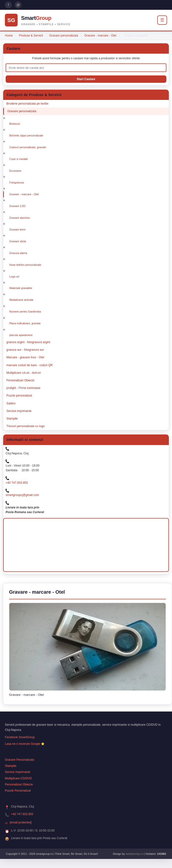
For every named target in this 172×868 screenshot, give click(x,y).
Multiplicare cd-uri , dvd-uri (24, 373)
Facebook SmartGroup (20, 737)
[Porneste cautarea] (86, 79)
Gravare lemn (18, 229)
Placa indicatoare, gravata (25, 323)
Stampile (12, 419)
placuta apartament (21, 335)
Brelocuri (15, 124)
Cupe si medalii (18, 159)
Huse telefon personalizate (25, 265)
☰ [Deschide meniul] (162, 20)
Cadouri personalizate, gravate (28, 147)
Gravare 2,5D (17, 206)
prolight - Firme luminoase (23, 388)
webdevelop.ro (135, 854)
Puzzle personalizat (19, 396)
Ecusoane (15, 171)
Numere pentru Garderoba (25, 312)
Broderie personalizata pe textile (27, 104)
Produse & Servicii (31, 36)
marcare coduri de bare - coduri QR (30, 365)
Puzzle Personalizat (18, 791)
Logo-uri (14, 277)
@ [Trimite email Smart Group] (18, 5)
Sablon (11, 403)
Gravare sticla (18, 241)
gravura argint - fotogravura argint (28, 342)
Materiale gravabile (21, 288)
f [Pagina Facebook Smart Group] (8, 5)
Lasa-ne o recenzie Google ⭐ (25, 744)
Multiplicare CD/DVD (18, 778)
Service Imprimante (18, 772)
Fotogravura (17, 182)
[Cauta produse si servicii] (86, 68)
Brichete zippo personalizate (26, 135)
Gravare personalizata (64, 36)
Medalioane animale (21, 300)
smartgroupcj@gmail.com (22, 495)
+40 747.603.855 (17, 483)
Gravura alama (18, 253)
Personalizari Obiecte (20, 380)
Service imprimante (19, 411)
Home (9, 36)
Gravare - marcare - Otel (100, 36)
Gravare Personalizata (19, 760)
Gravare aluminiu (20, 218)
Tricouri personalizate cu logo (25, 426)
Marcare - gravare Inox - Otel (25, 357)
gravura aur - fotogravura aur (25, 350)
